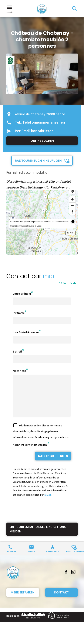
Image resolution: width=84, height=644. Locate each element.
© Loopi (38, 226)
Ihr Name (19, 313)
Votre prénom (22, 294)
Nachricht (19, 371)
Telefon (11, 559)
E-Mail (48, 502)
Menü (10, 9)
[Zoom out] (72, 205)
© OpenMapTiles (60, 222)
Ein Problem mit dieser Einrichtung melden (38, 537)
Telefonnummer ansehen (44, 123)
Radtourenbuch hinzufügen (38, 161)
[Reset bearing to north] (72, 212)
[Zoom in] (72, 199)
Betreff (17, 352)
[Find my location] (72, 191)
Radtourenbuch (73, 559)
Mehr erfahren (23, 600)
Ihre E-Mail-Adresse (26, 332)
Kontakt (61, 600)
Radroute (52, 559)
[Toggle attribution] (73, 222)
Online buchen (42, 141)
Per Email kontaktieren (34, 131)
